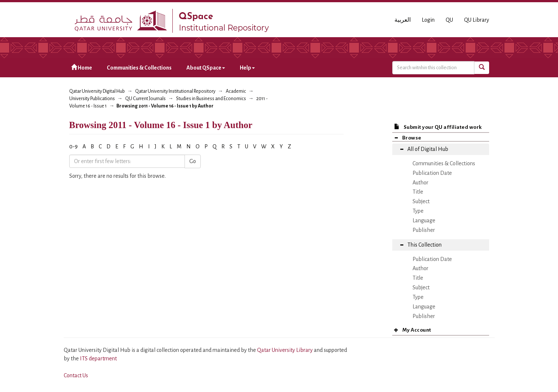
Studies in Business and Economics (211, 99)
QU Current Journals (145, 99)
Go (193, 161)
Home (82, 68)
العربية (403, 20)
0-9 (73, 146)
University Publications (92, 99)
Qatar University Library (285, 350)
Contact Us (76, 375)
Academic (236, 91)
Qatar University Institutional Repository (175, 91)
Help (247, 68)
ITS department (98, 359)
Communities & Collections (139, 68)
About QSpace (206, 68)
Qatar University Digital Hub (97, 91)
